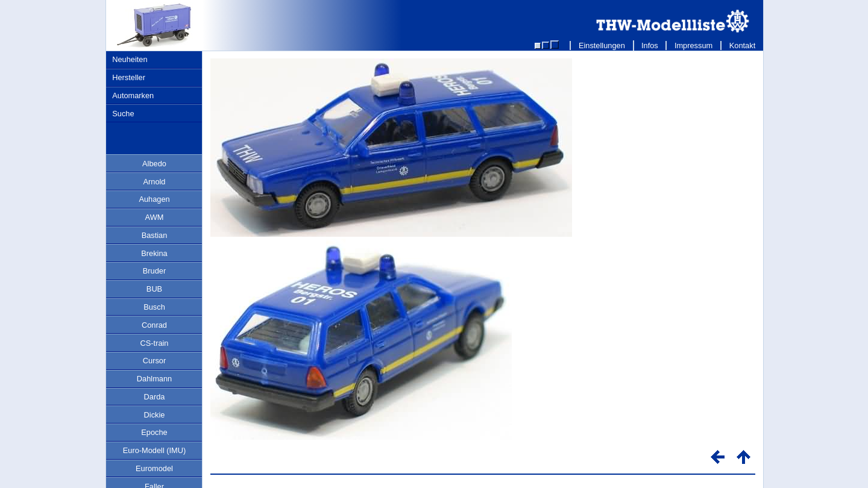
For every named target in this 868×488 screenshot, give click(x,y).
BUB (154, 289)
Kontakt (742, 45)
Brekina (154, 253)
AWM (155, 217)
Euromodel (154, 468)
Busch (154, 307)
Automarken (133, 95)
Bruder (154, 271)
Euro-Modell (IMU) (155, 450)
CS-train (155, 343)
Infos (650, 45)
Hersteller (129, 77)
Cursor (154, 361)
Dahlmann (154, 379)
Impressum (693, 45)
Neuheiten (130, 59)
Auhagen (154, 199)
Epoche (154, 432)
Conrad (154, 325)
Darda (155, 397)
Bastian (155, 235)
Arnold (155, 182)
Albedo (154, 164)
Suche (123, 114)
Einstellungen (602, 45)
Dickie (155, 415)
